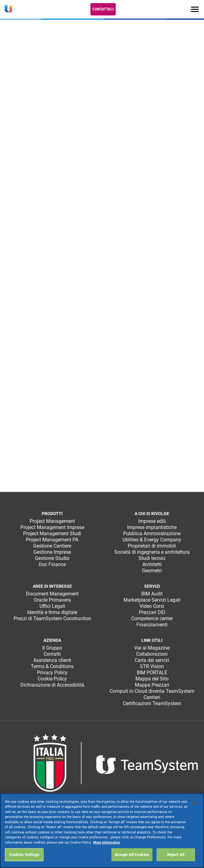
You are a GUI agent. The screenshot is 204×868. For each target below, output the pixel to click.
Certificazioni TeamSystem (152, 703)
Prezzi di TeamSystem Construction (52, 618)
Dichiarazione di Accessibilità (52, 685)
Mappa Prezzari (152, 685)
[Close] (194, 803)
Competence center (152, 618)
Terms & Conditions (52, 666)
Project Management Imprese (52, 527)
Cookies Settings (24, 855)
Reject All (176, 855)
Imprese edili (152, 521)
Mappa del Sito (152, 679)
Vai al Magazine (152, 648)
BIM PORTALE (152, 673)
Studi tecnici (152, 558)
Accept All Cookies (132, 855)
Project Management (52, 521)
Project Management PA (52, 540)
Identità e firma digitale (52, 612)
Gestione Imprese (52, 552)
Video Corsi (152, 606)
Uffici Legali (52, 606)
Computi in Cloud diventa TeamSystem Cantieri (152, 694)
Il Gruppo (52, 648)
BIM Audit (152, 594)
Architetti (152, 564)
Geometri (152, 571)
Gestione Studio (52, 558)
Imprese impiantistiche (152, 527)
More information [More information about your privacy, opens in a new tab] (107, 843)
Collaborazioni (152, 654)
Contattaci (103, 9)
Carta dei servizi (152, 660)
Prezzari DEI (152, 612)
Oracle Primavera (52, 600)
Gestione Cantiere (52, 546)
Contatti (52, 654)
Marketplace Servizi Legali (152, 600)
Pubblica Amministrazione (152, 534)
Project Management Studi (52, 534)
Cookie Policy (52, 679)
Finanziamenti (152, 625)
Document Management (52, 594)
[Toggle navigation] (195, 9)
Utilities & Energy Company (152, 540)
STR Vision (152, 666)
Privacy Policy (52, 673)
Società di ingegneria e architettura (152, 552)
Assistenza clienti (52, 660)
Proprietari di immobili (152, 546)
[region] (102, 831)
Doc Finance (52, 564)
